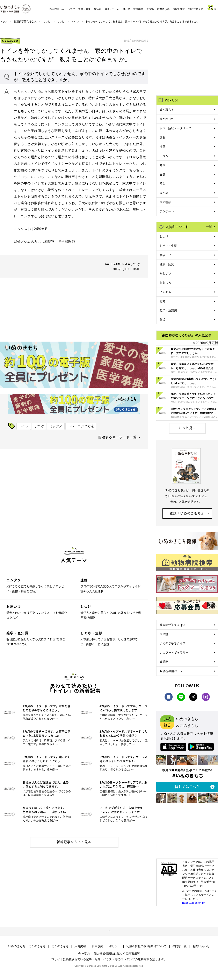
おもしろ (165, 282)
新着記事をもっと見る (74, 842)
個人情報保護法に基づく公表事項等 (117, 954)
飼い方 (97, 9)
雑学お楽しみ (57, 9)
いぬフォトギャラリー (174, 652)
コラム (164, 156)
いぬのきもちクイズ (173, 643)
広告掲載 (80, 946)
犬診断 (164, 662)
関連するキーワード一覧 (118, 437)
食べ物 (126, 9)
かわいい (165, 273)
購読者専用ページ (171, 671)
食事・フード (168, 255)
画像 (162, 174)
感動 (162, 301)
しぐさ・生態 (168, 246)
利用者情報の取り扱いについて (146, 946)
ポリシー (115, 946)
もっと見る (187, 428)
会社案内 (84, 954)
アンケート (167, 211)
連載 (162, 137)
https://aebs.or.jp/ (194, 903)
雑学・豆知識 (168, 310)
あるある (165, 292)
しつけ (71, 9)
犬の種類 (165, 202)
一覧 (209, 226)
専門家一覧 (180, 946)
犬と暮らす (167, 110)
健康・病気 (167, 264)
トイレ (75, 22)
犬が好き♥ (166, 119)
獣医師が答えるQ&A (25, 22)
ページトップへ (109, 931)
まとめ (164, 193)
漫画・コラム (112, 9)
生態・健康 (84, 9)
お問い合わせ (201, 946)
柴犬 (162, 319)
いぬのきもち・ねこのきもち (27, 946)
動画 (162, 165)
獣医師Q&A (163, 9)
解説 (162, 183)
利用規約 (97, 946)
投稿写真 (138, 9)
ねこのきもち (60, 946)
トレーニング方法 (81, 426)
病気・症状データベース (175, 128)
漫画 (162, 146)
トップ (4, 22)
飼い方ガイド (196, 9)
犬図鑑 (150, 9)
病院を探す (179, 9)
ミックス (56, 426)
